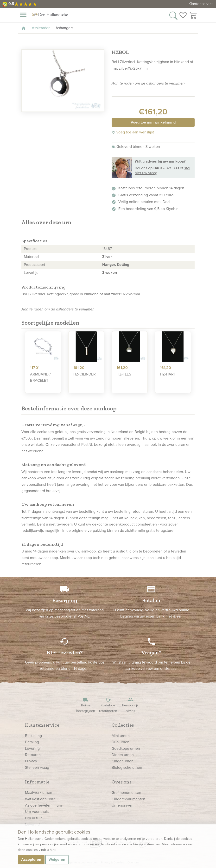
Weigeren (57, 859)
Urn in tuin (34, 818)
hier (53, 850)
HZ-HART (168, 374)
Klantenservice (201, 4)
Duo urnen (121, 742)
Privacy (31, 761)
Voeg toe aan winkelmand (153, 122)
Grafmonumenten (126, 792)
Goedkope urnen (126, 748)
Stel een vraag (37, 767)
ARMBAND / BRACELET (40, 377)
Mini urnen (121, 736)
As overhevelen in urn (44, 805)
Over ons (122, 782)
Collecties (123, 725)
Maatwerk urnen (39, 792)
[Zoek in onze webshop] (173, 15)
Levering (32, 748)
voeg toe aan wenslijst (133, 132)
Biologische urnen (127, 767)
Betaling (32, 742)
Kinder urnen (123, 761)
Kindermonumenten (128, 799)
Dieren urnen (123, 755)
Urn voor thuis (37, 812)
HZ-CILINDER (85, 374)
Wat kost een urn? (40, 799)
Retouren (33, 755)
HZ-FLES (124, 374)
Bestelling (33, 736)
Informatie (37, 782)
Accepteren (31, 859)
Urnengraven (123, 805)
